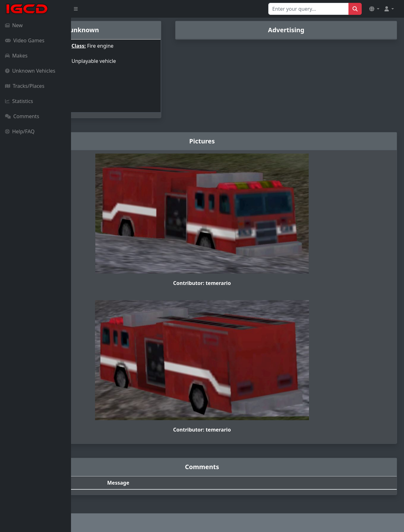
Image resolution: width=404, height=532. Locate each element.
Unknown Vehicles (30, 71)
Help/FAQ (20, 131)
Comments (22, 116)
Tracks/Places (25, 86)
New (14, 25)
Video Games (25, 40)
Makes (16, 56)
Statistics (19, 101)
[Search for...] (309, 9)
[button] (374, 9)
